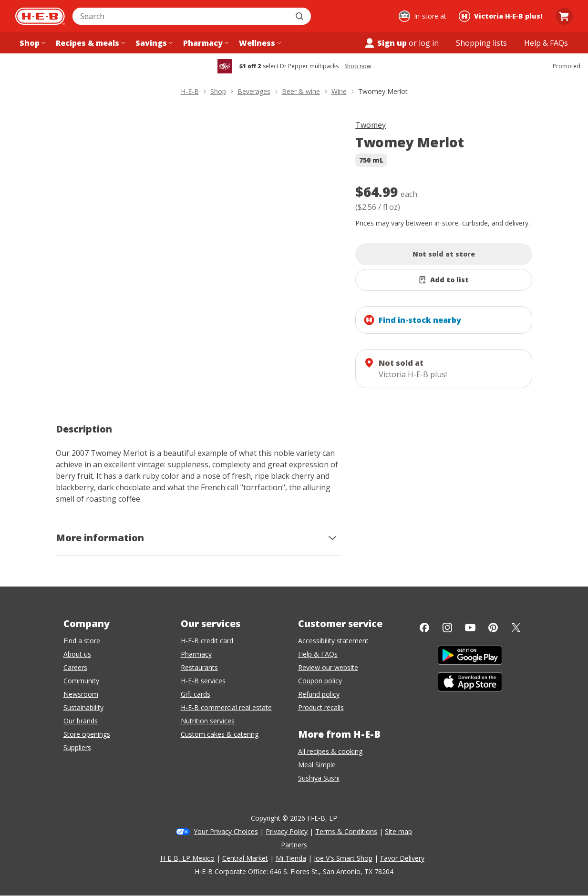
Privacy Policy (287, 831)
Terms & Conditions (346, 831)
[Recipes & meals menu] (89, 43)
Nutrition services (208, 721)
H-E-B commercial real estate (226, 707)
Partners (294, 845)
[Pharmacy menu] (205, 43)
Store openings (87, 734)
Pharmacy (196, 654)
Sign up (385, 43)
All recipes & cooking (330, 751)
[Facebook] (424, 628)
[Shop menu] (31, 43)
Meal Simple (317, 765)
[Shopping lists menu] (481, 43)
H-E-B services (203, 681)
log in (429, 43)
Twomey (371, 125)
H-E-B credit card (207, 641)
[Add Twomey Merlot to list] (444, 280)
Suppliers (77, 747)
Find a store (82, 641)
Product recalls (321, 707)
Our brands (81, 721)
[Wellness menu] (259, 43)
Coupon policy (320, 681)
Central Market (245, 858)
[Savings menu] (153, 43)
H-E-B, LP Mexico (187, 858)
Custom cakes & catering (220, 734)
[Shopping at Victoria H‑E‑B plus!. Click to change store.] (502, 16)
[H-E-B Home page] (40, 16)
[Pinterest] (493, 628)
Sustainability (83, 707)
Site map (398, 831)
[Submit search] (300, 16)
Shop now (358, 66)
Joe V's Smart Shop (343, 858)
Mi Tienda (291, 858)
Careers (75, 667)
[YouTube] (470, 628)
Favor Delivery (402, 858)
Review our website (328, 667)
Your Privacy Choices (226, 831)
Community (81, 681)
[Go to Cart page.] (564, 16)
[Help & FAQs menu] (546, 43)
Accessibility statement (333, 641)
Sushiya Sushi (319, 778)
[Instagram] (447, 628)
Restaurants (199, 667)
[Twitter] (516, 628)
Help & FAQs (318, 654)
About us (77, 654)
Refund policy (319, 694)
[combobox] (181, 16)
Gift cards (196, 694)
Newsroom (81, 694)
